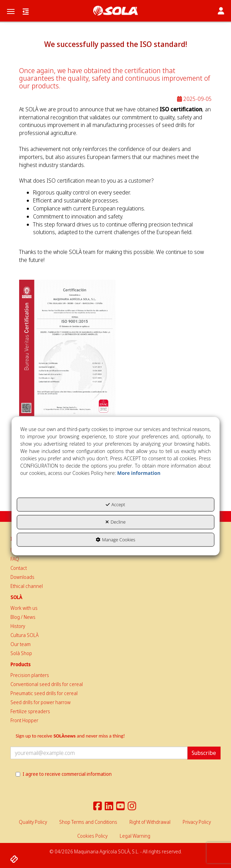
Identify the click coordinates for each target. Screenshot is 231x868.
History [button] (18, 626)
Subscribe (204, 753)
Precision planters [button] (30, 675)
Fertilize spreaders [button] (30, 711)
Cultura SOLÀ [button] (25, 635)
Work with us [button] (24, 608)
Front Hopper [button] (24, 720)
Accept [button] (115, 504)
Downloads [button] (22, 577)
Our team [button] (21, 644)
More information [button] (139, 473)
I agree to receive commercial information (64, 774)
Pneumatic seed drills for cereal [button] (44, 693)
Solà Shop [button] (21, 653)
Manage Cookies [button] (115, 540)
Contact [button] (19, 568)
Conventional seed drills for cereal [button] (47, 684)
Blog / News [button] (23, 617)
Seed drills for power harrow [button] (41, 702)
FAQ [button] (15, 559)
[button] (115, 11)
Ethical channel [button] (27, 586)
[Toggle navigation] (221, 11)
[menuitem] (115, 559)
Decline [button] (115, 522)
